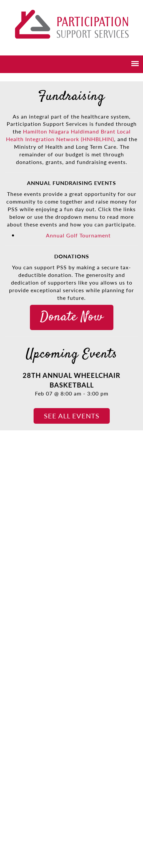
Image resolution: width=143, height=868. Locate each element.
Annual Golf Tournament (78, 235)
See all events (72, 416)
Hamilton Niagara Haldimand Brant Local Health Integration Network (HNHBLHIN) (68, 135)
